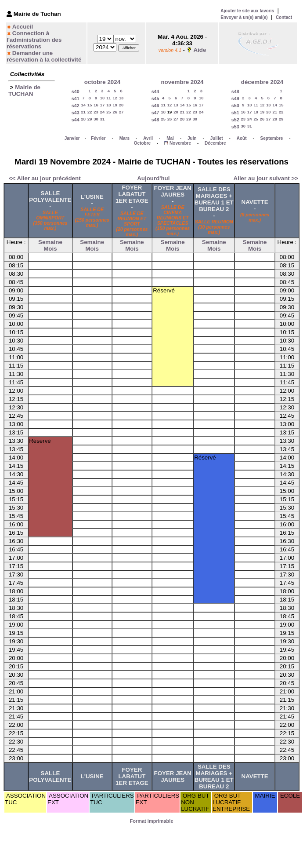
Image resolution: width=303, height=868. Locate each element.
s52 (235, 120)
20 (121, 105)
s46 (155, 106)
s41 (76, 98)
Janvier (72, 138)
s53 (235, 127)
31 (102, 119)
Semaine (50, 242)
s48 (155, 120)
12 (115, 98)
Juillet (217, 138)
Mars (124, 138)
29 (90, 119)
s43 (76, 113)
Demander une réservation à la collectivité (44, 56)
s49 (235, 98)
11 (108, 98)
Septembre (272, 138)
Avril (148, 138)
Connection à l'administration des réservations (34, 40)
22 (90, 112)
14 (83, 105)
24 (102, 112)
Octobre (142, 143)
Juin (192, 138)
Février (98, 138)
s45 (155, 98)
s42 (76, 106)
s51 (235, 113)
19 (115, 105)
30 (96, 119)
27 (121, 112)
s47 (155, 113)
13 (121, 98)
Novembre (180, 143)
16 (96, 105)
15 (90, 105)
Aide (200, 50)
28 (83, 119)
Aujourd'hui (153, 178)
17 (102, 105)
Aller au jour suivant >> (266, 178)
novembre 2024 (182, 82)
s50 (235, 106)
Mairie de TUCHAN (24, 91)
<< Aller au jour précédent (45, 178)
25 (108, 112)
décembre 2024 (262, 82)
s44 (76, 120)
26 (115, 112)
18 (108, 105)
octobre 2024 (102, 82)
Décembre (215, 143)
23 (96, 112)
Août (242, 138)
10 (102, 98)
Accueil (23, 27)
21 (83, 112)
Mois (50, 249)
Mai (170, 138)
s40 (76, 91)
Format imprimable (151, 821)
